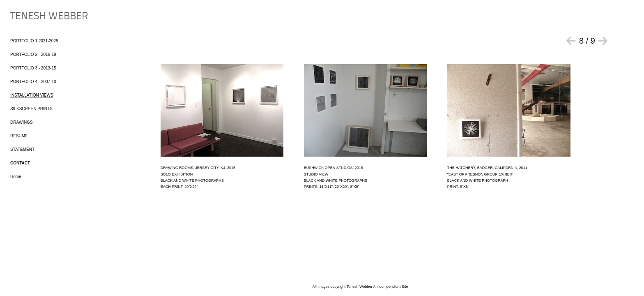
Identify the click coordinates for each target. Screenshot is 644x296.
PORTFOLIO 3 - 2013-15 (33, 68)
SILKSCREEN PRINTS (31, 109)
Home (16, 177)
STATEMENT (22, 149)
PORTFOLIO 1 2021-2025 (34, 41)
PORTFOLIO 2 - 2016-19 (33, 54)
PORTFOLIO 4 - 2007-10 (33, 82)
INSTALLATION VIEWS (32, 95)
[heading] (31, 17)
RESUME (19, 136)
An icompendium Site (391, 287)
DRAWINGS (22, 122)
